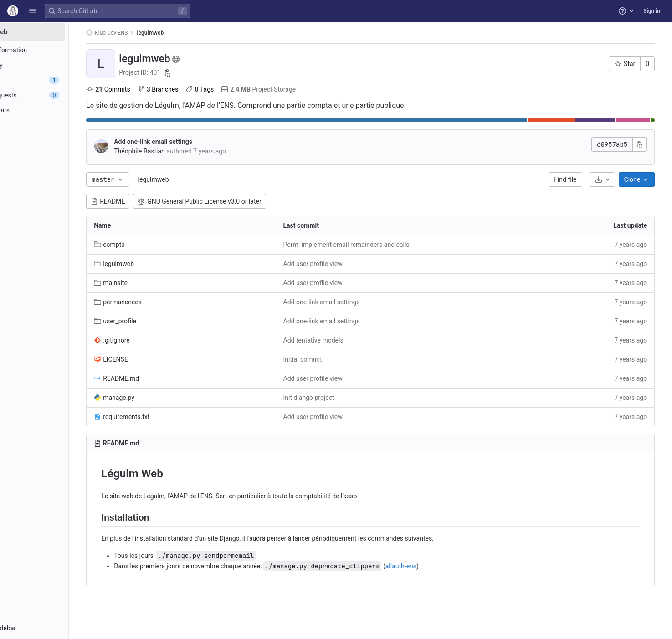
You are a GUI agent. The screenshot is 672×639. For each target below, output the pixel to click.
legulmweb (191, 179)
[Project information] (58, 50)
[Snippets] (58, 170)
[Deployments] (58, 110)
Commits (146, 89)
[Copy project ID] (205, 73)
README (146, 201)
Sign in (652, 11)
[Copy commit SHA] (650, 144)
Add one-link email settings (191, 142)
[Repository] (58, 65)
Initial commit (331, 359)
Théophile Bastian (177, 151)
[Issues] (58, 80)
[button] (33, 11)
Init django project (337, 398)
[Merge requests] (58, 95)
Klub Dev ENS (145, 33)
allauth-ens (439, 566)
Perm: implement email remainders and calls (375, 245)
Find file (575, 179)
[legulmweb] (58, 32)
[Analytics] (58, 140)
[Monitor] (58, 125)
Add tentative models (342, 340)
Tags (237, 89)
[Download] (612, 179)
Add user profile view (341, 264)
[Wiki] (58, 155)
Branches (195, 89)
